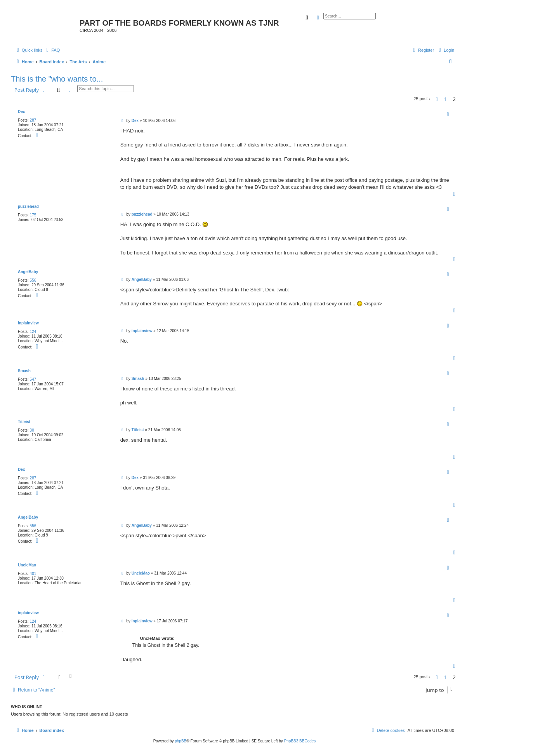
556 (33, 280)
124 (33, 332)
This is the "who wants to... (57, 79)
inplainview (28, 323)
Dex (21, 112)
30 (32, 430)
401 (33, 574)
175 (33, 215)
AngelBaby (28, 272)
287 (33, 120)
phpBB (181, 741)
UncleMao (27, 565)
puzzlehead (28, 206)
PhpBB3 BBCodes (300, 741)
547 (33, 379)
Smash (24, 371)
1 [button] (445, 99)
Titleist (24, 422)
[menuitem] (52, 50)
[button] (437, 99)
